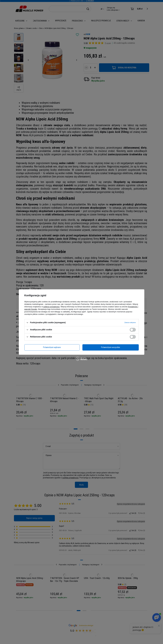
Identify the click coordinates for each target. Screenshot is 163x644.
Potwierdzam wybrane (52, 347)
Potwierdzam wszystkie (111, 347)
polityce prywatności (51, 307)
